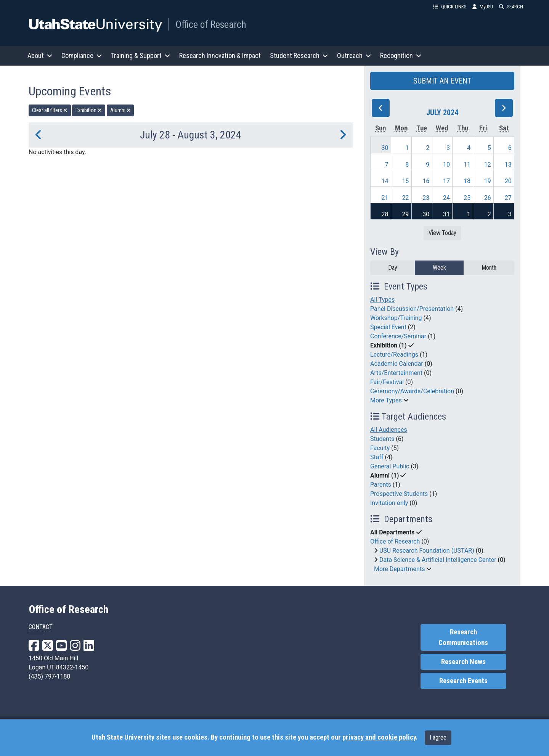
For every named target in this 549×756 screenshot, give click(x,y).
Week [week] (439, 268)
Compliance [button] (82, 55)
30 (385, 148)
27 (508, 198)
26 (488, 198)
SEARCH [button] (511, 7)
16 (426, 181)
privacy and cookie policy (379, 737)
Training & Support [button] (140, 55)
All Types (382, 300)
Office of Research (211, 24)
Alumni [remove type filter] (120, 110)
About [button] (40, 55)
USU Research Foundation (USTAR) (427, 551)
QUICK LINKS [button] (450, 7)
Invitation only (389, 503)
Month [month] (489, 268)
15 (405, 181)
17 (446, 181)
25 (467, 198)
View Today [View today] (442, 233)
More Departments (399, 569)
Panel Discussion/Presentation (412, 309)
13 (508, 165)
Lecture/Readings (394, 355)
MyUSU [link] (483, 7)
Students (382, 439)
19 (488, 181)
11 (467, 165)
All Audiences (389, 430)
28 (385, 214)
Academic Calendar (397, 364)
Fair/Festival (387, 382)
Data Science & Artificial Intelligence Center (438, 560)
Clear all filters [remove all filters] (50, 110)
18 (467, 181)
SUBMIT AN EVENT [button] (442, 81)
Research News (463, 662)
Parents (381, 485)
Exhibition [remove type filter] (89, 110)
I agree (438, 738)
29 (405, 214)
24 (446, 198)
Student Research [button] (299, 55)
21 (385, 198)
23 (426, 198)
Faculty (380, 448)
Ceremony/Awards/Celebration (412, 391)
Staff (377, 457)
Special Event (388, 327)
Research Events (463, 681)
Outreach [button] (354, 55)
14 (385, 181)
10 (446, 165)
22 (405, 198)
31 (446, 214)
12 (488, 165)
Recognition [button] (401, 55)
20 (508, 181)
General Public (390, 466)
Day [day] (393, 268)
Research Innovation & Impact (220, 55)
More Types (386, 400)
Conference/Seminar (398, 336)
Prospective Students (399, 494)
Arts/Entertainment (396, 373)
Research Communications (463, 637)
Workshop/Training (396, 318)
